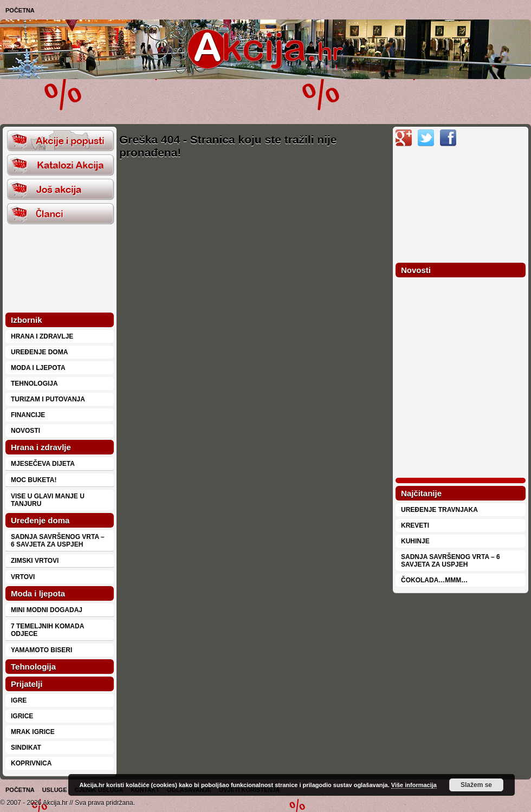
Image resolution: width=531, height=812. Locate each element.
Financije (28, 415)
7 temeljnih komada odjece (47, 630)
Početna (20, 10)
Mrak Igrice (33, 732)
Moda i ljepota (38, 368)
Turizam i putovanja (48, 399)
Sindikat (26, 748)
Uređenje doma (39, 352)
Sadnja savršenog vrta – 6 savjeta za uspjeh (58, 541)
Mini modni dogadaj (47, 610)
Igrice (22, 716)
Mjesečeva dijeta (43, 464)
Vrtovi (23, 577)
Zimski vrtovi (35, 561)
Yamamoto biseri (41, 650)
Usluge (55, 790)
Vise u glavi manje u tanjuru (48, 500)
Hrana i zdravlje (42, 336)
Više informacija (414, 785)
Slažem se (476, 785)
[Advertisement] (136, 101)
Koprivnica (31, 763)
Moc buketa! (34, 480)
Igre (19, 700)
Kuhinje (415, 541)
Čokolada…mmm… (434, 580)
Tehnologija (34, 384)
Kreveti (415, 525)
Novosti (25, 431)
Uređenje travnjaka (439, 510)
